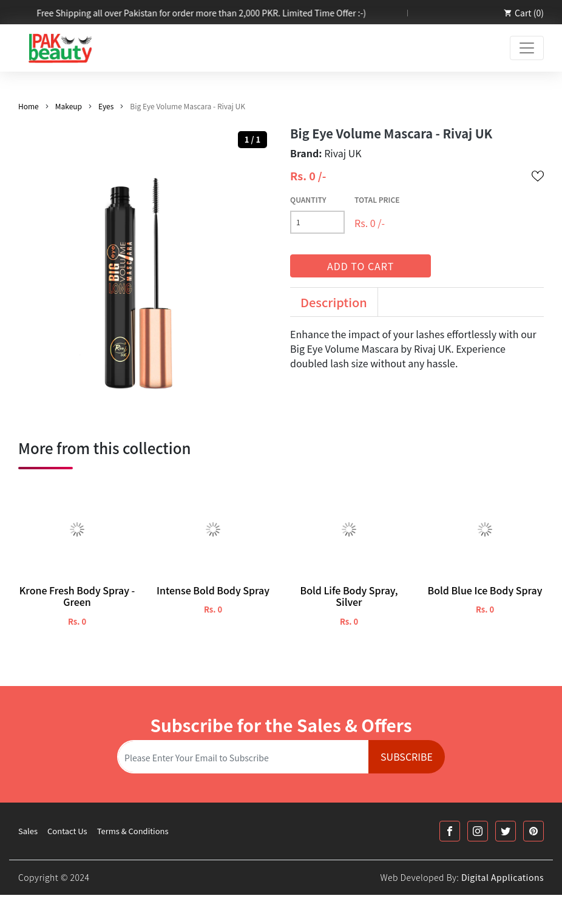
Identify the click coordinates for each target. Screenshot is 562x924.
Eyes (106, 106)
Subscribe (407, 756)
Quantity (308, 199)
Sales (28, 831)
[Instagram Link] (478, 831)
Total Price (377, 199)
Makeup (69, 106)
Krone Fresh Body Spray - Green (77, 596)
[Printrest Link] (533, 831)
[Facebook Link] (450, 831)
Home (29, 106)
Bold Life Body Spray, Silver (349, 596)
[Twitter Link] (506, 831)
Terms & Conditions (133, 831)
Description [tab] (334, 302)
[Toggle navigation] (527, 48)
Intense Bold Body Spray (213, 590)
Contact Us (67, 831)
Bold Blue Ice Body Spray (485, 590)
